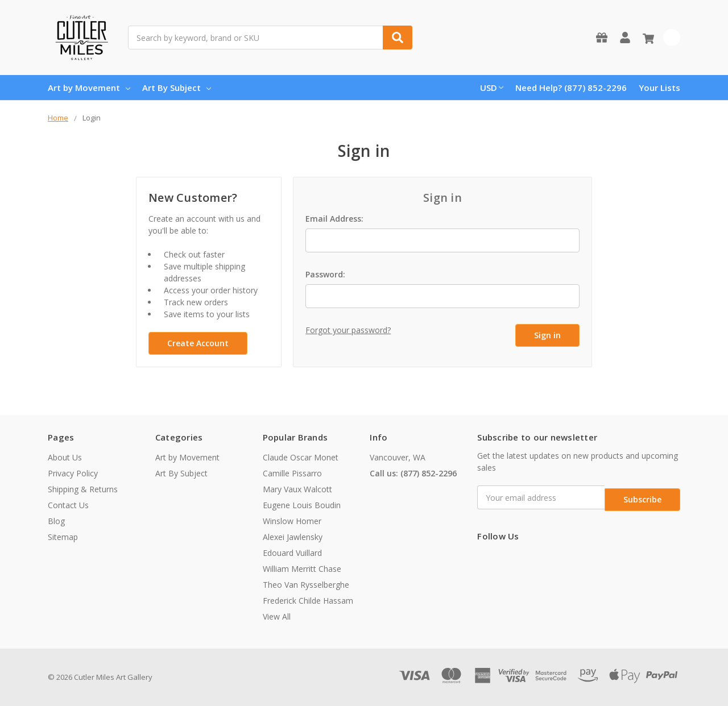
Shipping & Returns (83, 489)
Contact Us (68, 505)
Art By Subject (177, 88)
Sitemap (63, 537)
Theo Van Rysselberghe (306, 585)
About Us (65, 457)
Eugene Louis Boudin (302, 505)
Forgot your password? (348, 330)
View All (277, 616)
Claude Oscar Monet (301, 457)
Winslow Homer (292, 521)
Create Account (198, 343)
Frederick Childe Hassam (308, 601)
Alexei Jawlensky (293, 537)
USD (492, 88)
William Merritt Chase (302, 569)
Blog (56, 521)
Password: (325, 274)
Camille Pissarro (292, 473)
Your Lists (659, 88)
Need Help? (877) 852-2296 (571, 88)
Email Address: (334, 219)
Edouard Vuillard (292, 553)
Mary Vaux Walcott (297, 489)
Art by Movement (89, 88)
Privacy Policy (73, 473)
